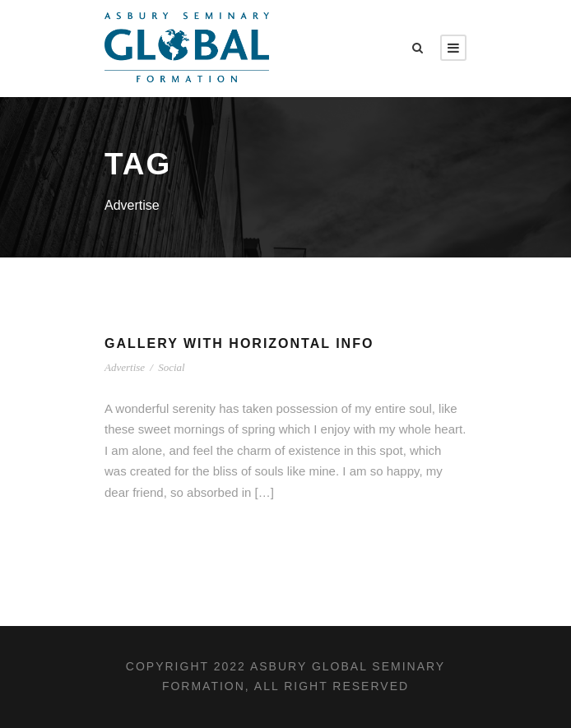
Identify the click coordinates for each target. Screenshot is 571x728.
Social (172, 367)
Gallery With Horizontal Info (239, 343)
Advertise (125, 367)
